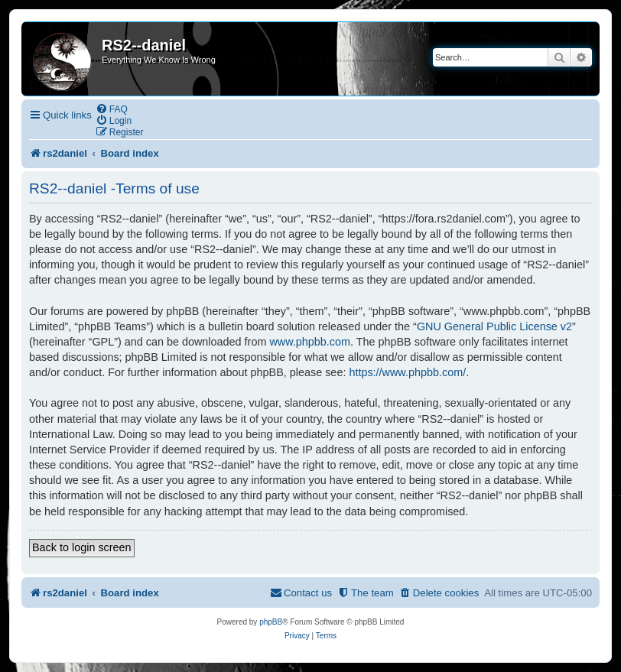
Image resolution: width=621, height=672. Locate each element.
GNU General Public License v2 (494, 326)
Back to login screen (82, 547)
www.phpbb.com (310, 342)
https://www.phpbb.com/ (407, 372)
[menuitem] (112, 109)
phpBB (271, 622)
